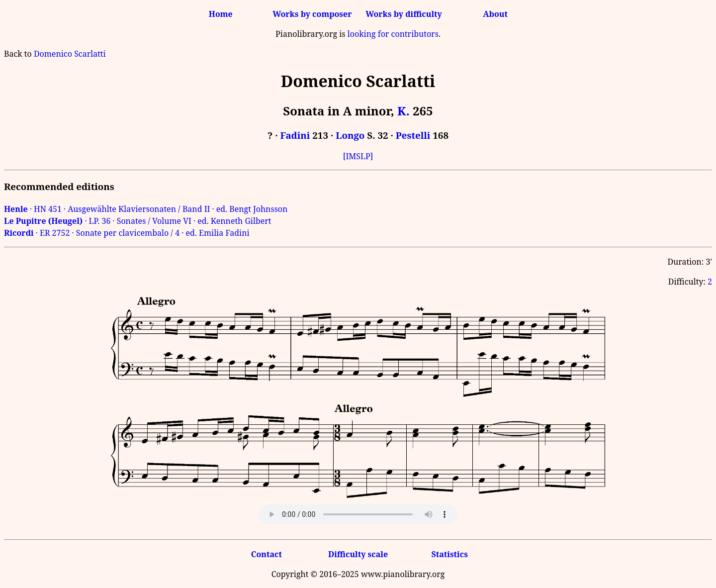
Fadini (295, 135)
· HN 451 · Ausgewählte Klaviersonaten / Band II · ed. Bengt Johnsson (146, 209)
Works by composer (312, 14)
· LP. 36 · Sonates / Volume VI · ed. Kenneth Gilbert (138, 221)
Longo (350, 135)
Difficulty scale (358, 554)
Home (221, 14)
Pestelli (413, 135)
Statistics (449, 554)
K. (403, 111)
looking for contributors (393, 34)
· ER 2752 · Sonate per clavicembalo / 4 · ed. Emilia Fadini (127, 233)
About (495, 14)
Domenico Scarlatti (70, 54)
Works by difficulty (404, 14)
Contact (267, 554)
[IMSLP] (358, 156)
